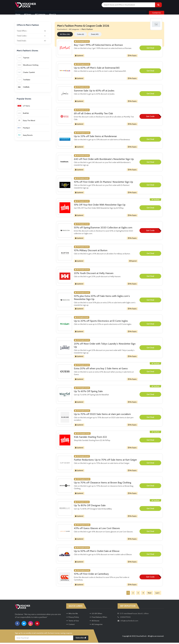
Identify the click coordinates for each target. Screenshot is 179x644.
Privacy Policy (73, 619)
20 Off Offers (96, 615)
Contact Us (156, 13)
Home (17, 14)
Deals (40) (95, 36)
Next (150, 594)
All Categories (41, 14)
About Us (55, 14)
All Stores (28, 14)
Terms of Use (72, 622)
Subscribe (81, 639)
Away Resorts (25, 136)
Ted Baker (24, 81)
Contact (70, 626)
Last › (158, 594)
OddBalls (23, 88)
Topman (23, 59)
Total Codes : (33, 37)
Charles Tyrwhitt (26, 74)
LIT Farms (23, 107)
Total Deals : (33, 42)
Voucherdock (62, 31)
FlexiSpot (23, 129)
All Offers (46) (65, 36)
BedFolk (23, 114)
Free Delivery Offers (98, 619)
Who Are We (72, 615)
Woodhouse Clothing (28, 66)
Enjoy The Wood (26, 122)
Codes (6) (80, 36)
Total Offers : (33, 32)
